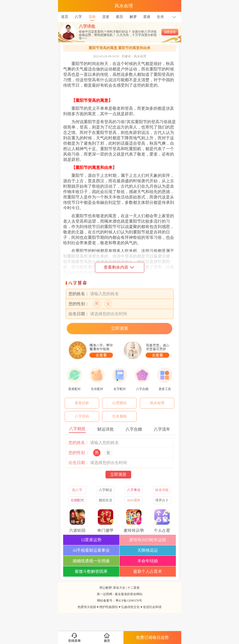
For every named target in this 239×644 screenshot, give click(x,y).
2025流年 (134, 500)
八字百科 (82, 416)
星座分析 (82, 403)
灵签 (106, 17)
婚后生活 (106, 500)
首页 (65, 17)
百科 (92, 15)
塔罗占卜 (162, 500)
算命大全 (119, 588)
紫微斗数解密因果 (91, 571)
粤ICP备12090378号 (129, 601)
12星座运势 (91, 540)
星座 (147, 17)
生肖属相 (119, 416)
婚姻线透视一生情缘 (91, 561)
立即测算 (120, 328)
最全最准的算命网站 (129, 594)
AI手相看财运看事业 (91, 550)
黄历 (119, 17)
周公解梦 (106, 588)
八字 (78, 17)
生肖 (160, 17)
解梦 (133, 17)
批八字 (77, 490)
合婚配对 (77, 500)
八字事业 (134, 490)
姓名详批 (162, 490)
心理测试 (119, 403)
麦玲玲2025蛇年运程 (148, 540)
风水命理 (157, 403)
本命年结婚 (148, 561)
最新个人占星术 (148, 571)
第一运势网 (104, 594)
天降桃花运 (148, 550)
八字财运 (106, 490)
